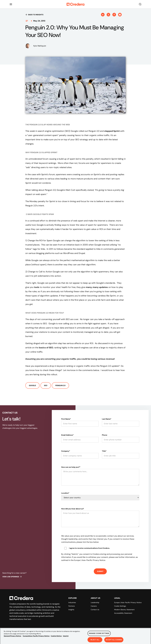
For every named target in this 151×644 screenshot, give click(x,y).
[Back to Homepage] (75, 4)
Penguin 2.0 (60, 385)
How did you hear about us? (73, 509)
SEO (46, 385)
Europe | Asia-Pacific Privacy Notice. (90, 560)
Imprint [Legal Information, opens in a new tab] (66, 638)
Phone (105, 435)
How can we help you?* (71, 467)
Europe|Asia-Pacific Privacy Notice (36, 638)
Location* (65, 493)
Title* (104, 451)
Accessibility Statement (123, 613)
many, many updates (97, 287)
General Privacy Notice (13, 638)
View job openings (12, 577)
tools (37, 287)
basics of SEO (46, 348)
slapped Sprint (112, 131)
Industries (72, 602)
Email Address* (67, 435)
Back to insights (34, 15)
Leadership (95, 602)
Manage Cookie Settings (99, 636)
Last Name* (107, 419)
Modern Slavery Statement (124, 610)
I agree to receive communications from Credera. (89, 548)
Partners (72, 606)
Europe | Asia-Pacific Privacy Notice (128, 602)
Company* (66, 451)
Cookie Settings (120, 606)
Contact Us (95, 610)
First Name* (66, 419)
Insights (71, 610)
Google (32, 385)
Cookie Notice (56, 638)
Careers (94, 606)
